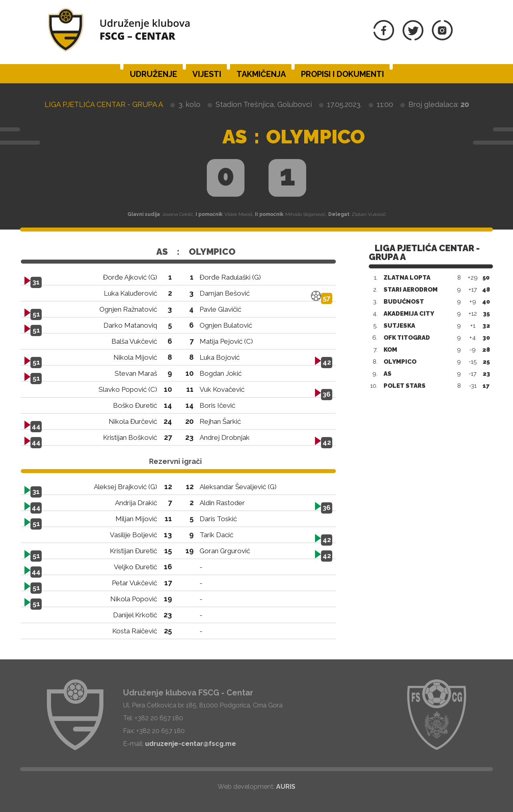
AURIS (286, 787)
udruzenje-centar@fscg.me (191, 744)
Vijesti (207, 74)
